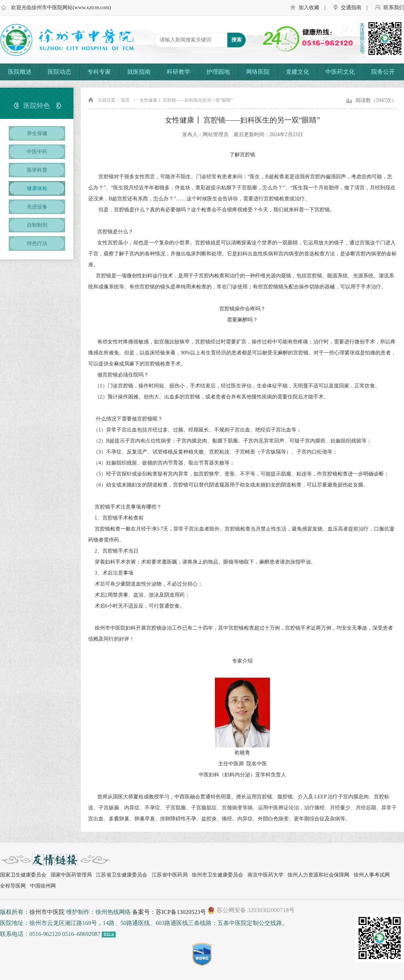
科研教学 (178, 72)
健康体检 (37, 188)
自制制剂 (37, 225)
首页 (125, 100)
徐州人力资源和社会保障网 (318, 875)
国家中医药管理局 (71, 875)
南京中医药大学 (266, 875)
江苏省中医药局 (170, 875)
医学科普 (37, 170)
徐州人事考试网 (372, 875)
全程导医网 (13, 886)
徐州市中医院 (47, 912)
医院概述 (20, 72)
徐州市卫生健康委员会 (217, 875)
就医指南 (139, 72)
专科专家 (99, 72)
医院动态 (59, 72)
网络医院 (258, 72)
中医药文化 (340, 72)
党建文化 (297, 72)
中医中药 (37, 152)
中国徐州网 (43, 886)
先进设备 (37, 207)
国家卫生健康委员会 (23, 875)
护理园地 (218, 72)
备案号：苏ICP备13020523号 (169, 912)
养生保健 (37, 133)
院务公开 (383, 72)
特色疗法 (37, 243)
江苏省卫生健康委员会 (122, 875)
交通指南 (351, 8)
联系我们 (394, 8)
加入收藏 (309, 8)
